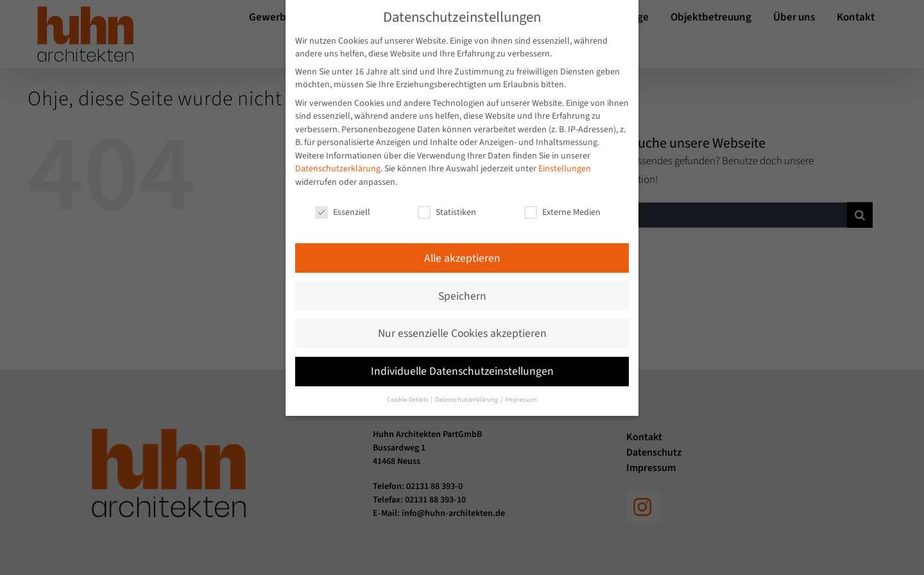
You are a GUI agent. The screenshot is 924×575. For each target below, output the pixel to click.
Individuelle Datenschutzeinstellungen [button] (462, 365)
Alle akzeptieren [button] (462, 251)
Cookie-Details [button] (408, 393)
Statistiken (447, 205)
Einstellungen (565, 162)
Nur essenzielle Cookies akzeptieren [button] (462, 327)
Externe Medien (562, 205)
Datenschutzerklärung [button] (467, 393)
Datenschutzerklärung (338, 162)
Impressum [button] (521, 393)
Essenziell (343, 205)
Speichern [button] (462, 289)
